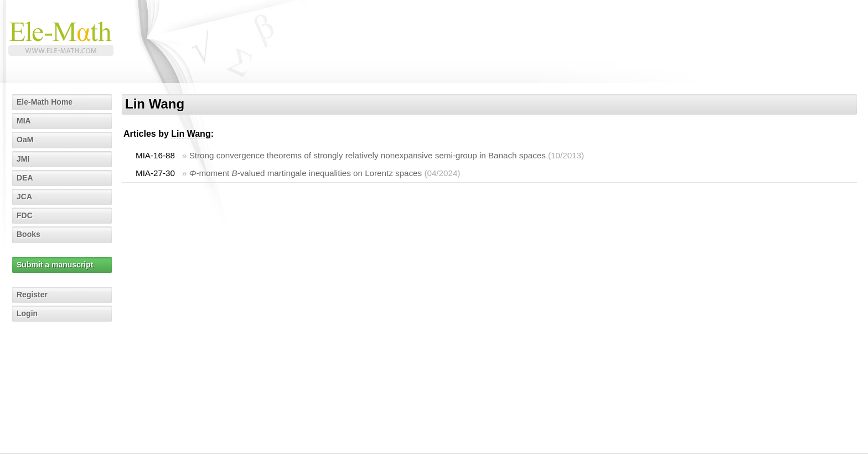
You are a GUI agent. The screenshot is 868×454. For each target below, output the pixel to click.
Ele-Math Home (45, 102)
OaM (25, 140)
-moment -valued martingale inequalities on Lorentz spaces (306, 173)
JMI (23, 159)
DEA (25, 178)
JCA (24, 197)
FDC (25, 215)
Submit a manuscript (55, 265)
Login (27, 313)
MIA (24, 121)
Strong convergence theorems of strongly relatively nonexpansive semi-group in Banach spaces (368, 155)
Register (32, 295)
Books (29, 234)
